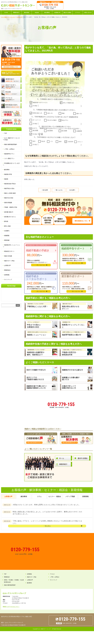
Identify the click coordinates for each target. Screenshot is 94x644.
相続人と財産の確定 (10, 193)
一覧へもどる (59, 190)
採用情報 (7, 275)
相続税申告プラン (9, 154)
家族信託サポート (9, 251)
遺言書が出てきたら (10, 217)
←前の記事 (45, 190)
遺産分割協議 (8, 203)
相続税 (6, 179)
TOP (6, 133)
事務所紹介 (7, 270)
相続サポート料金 (9, 261)
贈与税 (6, 221)
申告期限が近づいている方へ (11, 164)
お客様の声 (7, 265)
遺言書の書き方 (9, 212)
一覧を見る (47, 526)
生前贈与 (7, 231)
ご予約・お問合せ (9, 149)
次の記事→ (73, 190)
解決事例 (7, 170)
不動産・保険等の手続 (11, 207)
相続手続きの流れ (9, 188)
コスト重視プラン (9, 158)
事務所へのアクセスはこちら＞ (11, 607)
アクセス (52, 574)
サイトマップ (8, 280)
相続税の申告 (8, 174)
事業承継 (7, 240)
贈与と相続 (7, 226)
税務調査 (7, 236)
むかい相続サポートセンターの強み (11, 139)
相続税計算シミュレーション (11, 246)
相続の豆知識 (8, 256)
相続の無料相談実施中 (11, 144)
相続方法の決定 (9, 198)
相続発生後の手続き (10, 184)
